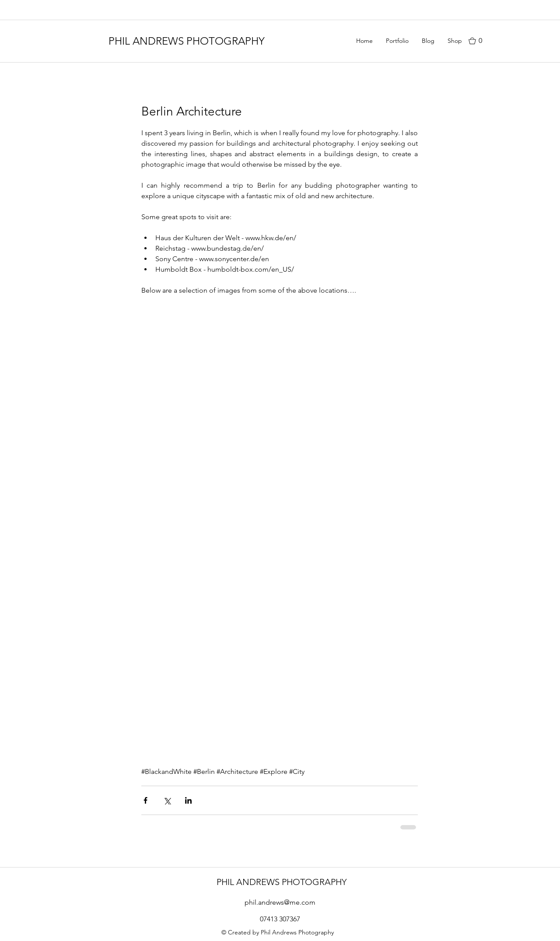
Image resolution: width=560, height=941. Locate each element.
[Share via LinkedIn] (188, 800)
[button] (481, 41)
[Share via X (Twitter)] (167, 800)
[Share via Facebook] (145, 800)
